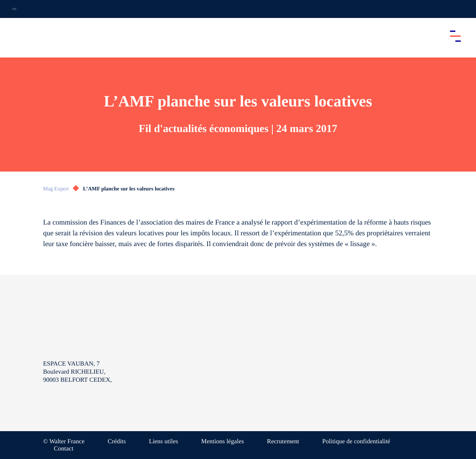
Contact (64, 449)
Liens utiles (164, 442)
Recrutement (283, 442)
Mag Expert (56, 189)
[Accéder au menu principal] (455, 36)
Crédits (117, 442)
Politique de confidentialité (356, 442)
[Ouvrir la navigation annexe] (14, 9)
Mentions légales (222, 442)
